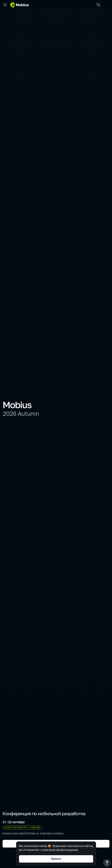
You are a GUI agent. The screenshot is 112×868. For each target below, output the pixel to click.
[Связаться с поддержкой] (107, 863)
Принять (56, 859)
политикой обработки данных (60, 850)
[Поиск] (99, 5)
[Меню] (5, 5)
